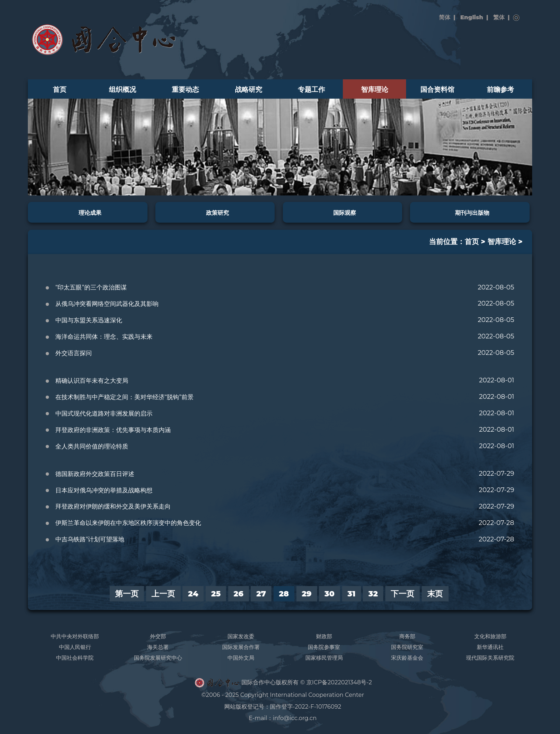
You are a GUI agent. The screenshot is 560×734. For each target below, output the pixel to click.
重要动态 (185, 89)
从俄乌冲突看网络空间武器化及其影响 (107, 304)
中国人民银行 (75, 647)
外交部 (158, 636)
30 (330, 594)
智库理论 (375, 89)
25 (216, 594)
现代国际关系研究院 (490, 658)
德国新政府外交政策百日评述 (95, 474)
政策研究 (217, 213)
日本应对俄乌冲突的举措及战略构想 (104, 490)
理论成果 (90, 213)
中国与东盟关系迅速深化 (89, 320)
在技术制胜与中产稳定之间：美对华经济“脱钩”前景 (124, 397)
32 (373, 594)
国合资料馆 (437, 89)
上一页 (163, 594)
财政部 (324, 636)
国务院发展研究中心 (158, 658)
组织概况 (122, 89)
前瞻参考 (500, 89)
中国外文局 (241, 658)
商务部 (407, 636)
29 (307, 594)
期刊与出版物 (472, 213)
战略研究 (249, 89)
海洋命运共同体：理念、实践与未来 (104, 337)
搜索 (516, 18)
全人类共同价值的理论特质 (92, 446)
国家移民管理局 (324, 658)
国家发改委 (241, 636)
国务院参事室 (324, 647)
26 (238, 594)
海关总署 (158, 647)
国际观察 (345, 213)
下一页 (402, 594)
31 (351, 594)
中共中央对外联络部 (75, 636)
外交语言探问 (74, 353)
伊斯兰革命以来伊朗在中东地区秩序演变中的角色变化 (128, 523)
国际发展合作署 (241, 647)
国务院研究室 (407, 647)
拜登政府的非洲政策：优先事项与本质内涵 (113, 430)
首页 (60, 89)
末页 (435, 594)
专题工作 (311, 89)
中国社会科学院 (75, 658)
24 (193, 594)
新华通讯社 (490, 647)
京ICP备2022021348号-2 (339, 682)
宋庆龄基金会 (407, 658)
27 (261, 594)
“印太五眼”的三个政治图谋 (91, 287)
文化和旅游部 (490, 636)
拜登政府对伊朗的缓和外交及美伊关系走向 (113, 506)
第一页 (127, 594)
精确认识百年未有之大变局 (92, 381)
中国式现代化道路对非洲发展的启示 (104, 413)
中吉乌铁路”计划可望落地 (90, 539)
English (472, 17)
